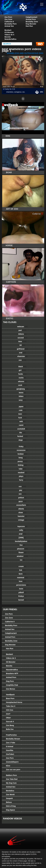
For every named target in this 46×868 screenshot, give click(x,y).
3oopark (8, 798)
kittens (22, 334)
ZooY (7, 714)
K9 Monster (9, 32)
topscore (22, 526)
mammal (22, 578)
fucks (22, 374)
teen (22, 414)
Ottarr (7, 718)
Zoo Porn (8, 17)
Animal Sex (9, 26)
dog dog (29, 10)
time (22, 341)
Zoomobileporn (11, 762)
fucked (22, 436)
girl (22, 370)
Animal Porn (31, 19)
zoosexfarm (22, 505)
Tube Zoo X (9, 706)
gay (22, 490)
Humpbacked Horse (13, 702)
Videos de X (9, 35)
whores (22, 381)
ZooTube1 (9, 754)
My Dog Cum (10, 783)
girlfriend (22, 349)
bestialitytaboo (22, 541)
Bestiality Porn (11, 24)
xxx (22, 486)
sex (23, 92)
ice (22, 560)
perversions (22, 585)
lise (22, 545)
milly (22, 530)
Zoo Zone (8, 19)
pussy (22, 461)
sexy (22, 400)
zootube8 (22, 429)
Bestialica (9, 791)
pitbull (22, 592)
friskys (22, 596)
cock (22, 385)
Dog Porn (8, 681)
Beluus (7, 802)
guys (22, 501)
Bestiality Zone (32, 22)
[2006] (22, 538)
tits (22, 433)
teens (22, 393)
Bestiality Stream (12, 739)
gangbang (22, 389)
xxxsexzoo (22, 450)
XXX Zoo (8, 710)
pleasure (22, 549)
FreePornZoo (10, 735)
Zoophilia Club (11, 685)
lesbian (22, 454)
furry (22, 480)
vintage (22, 520)
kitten (22, 396)
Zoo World (9, 795)
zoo (22, 360)
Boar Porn (9, 698)
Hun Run (29, 26)
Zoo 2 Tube (9, 743)
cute (22, 410)
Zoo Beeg (8, 725)
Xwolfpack (9, 695)
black (22, 367)
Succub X (8, 722)
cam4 (22, 425)
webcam (22, 327)
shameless (10, 92)
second (22, 338)
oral (22, 353)
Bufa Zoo (8, 729)
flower (22, 552)
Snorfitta (8, 750)
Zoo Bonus (9, 689)
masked (22, 473)
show (22, 513)
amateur (22, 556)
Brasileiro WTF (11, 673)
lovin (22, 589)
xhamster (22, 356)
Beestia (8, 37)
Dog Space (9, 810)
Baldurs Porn (10, 775)
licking (22, 465)
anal (22, 534)
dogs (22, 440)
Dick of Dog (9, 806)
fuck (22, 418)
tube (22, 469)
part (22, 330)
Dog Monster (31, 24)
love (22, 581)
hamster (22, 516)
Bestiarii (8, 30)
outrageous (18, 92)
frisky (22, 446)
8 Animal (8, 746)
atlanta (22, 509)
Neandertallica (10, 39)
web (22, 421)
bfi (22, 345)
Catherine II (9, 22)
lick (22, 570)
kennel (22, 600)
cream (22, 566)
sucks (22, 378)
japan (22, 407)
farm (22, 574)
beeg (22, 458)
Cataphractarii (32, 17)
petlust (22, 498)
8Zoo (7, 766)
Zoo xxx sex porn (12, 770)
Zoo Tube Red (10, 779)
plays (22, 476)
